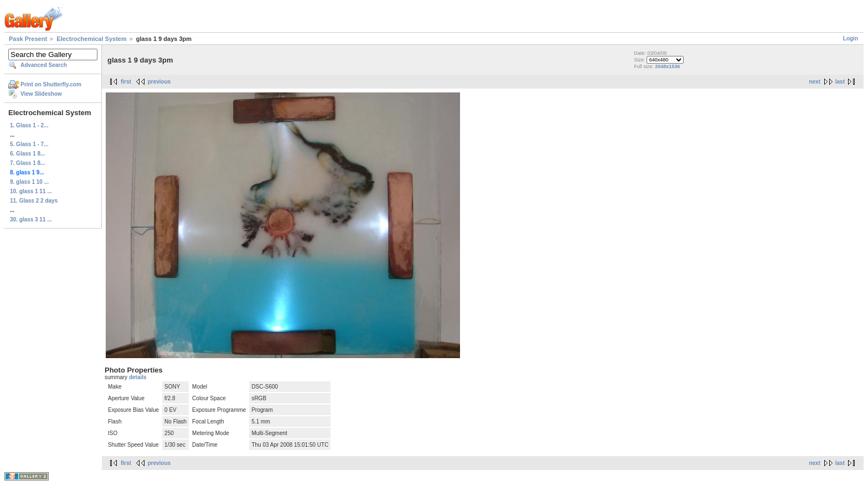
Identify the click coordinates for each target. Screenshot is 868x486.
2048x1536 (667, 66)
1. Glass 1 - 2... (29, 125)
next (815, 82)
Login (851, 38)
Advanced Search (44, 65)
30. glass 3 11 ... (31, 219)
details (138, 377)
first (126, 82)
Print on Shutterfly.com (51, 84)
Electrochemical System (92, 39)
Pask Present (28, 39)
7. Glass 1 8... (27, 163)
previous (159, 82)
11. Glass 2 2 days (34, 201)
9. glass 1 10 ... (29, 182)
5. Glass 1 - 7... (29, 144)
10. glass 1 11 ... (31, 191)
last (840, 82)
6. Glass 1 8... (27, 154)
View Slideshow (41, 94)
